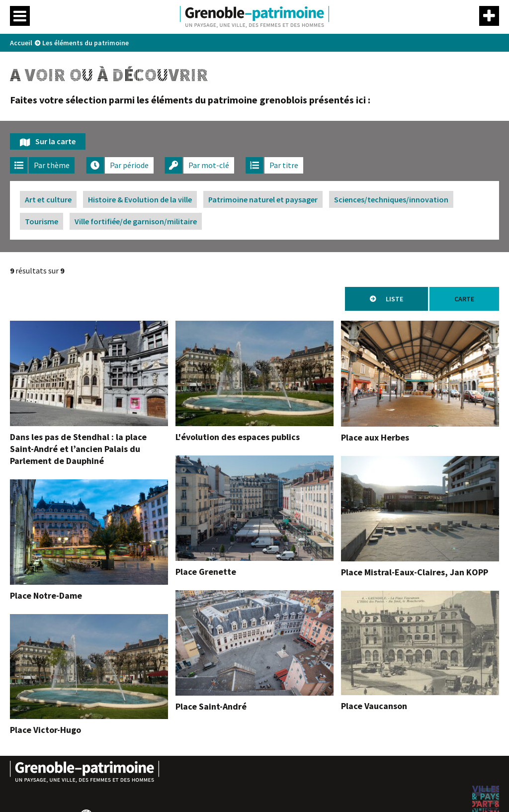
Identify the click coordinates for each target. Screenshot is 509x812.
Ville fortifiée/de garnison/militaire (136, 221)
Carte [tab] (464, 299)
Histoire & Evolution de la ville (140, 199)
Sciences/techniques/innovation (391, 199)
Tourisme (42, 221)
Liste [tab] (394, 299)
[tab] (42, 165)
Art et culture (48, 199)
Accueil (21, 43)
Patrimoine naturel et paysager (263, 199)
